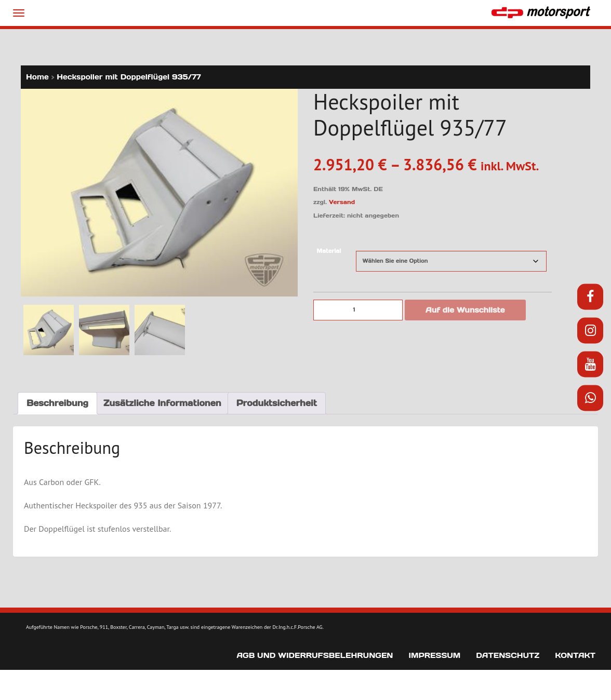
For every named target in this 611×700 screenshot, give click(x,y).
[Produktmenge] (358, 310)
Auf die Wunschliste (465, 310)
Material (329, 251)
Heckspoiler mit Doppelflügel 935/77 (129, 77)
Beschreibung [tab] (57, 403)
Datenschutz (508, 655)
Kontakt (575, 655)
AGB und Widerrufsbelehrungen (315, 655)
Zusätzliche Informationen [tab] (162, 403)
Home (37, 77)
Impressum (434, 655)
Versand (342, 202)
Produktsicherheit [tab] (277, 403)
